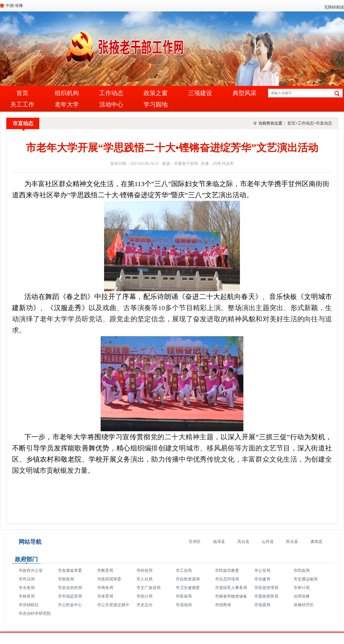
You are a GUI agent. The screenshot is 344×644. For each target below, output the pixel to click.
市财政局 (66, 579)
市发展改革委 (70, 571)
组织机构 (67, 93)
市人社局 (144, 579)
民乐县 (292, 542)
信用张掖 (302, 596)
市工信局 (184, 571)
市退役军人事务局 (231, 588)
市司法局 (27, 579)
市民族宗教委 (227, 571)
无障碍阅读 (334, 7)
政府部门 (26, 559)
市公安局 (262, 571)
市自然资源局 (188, 579)
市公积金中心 (70, 605)
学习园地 (156, 105)
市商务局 (105, 588)
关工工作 (22, 105)
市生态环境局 (227, 579)
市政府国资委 (109, 579)
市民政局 (302, 571)
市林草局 (27, 596)
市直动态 (23, 123)
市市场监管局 (70, 596)
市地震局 (262, 605)
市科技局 (144, 571)
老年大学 (67, 105)
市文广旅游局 (148, 588)
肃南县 (316, 542)
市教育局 (105, 571)
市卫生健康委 (188, 588)
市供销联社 (29, 605)
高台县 (243, 542)
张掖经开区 (304, 605)
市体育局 (105, 596)
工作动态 (111, 93)
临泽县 (219, 542)
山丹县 (268, 542)
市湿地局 (184, 605)
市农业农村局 (70, 588)
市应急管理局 (266, 588)
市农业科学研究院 (35, 614)
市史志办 (144, 605)
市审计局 (302, 588)
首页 (22, 93)
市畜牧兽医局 (266, 596)
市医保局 (184, 596)
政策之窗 (156, 93)
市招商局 (223, 605)
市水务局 (27, 588)
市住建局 (262, 579)
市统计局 (144, 596)
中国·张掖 (14, 6)
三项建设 (200, 93)
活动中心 (111, 105)
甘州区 (195, 542)
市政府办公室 (31, 571)
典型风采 (245, 93)
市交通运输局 (306, 579)
